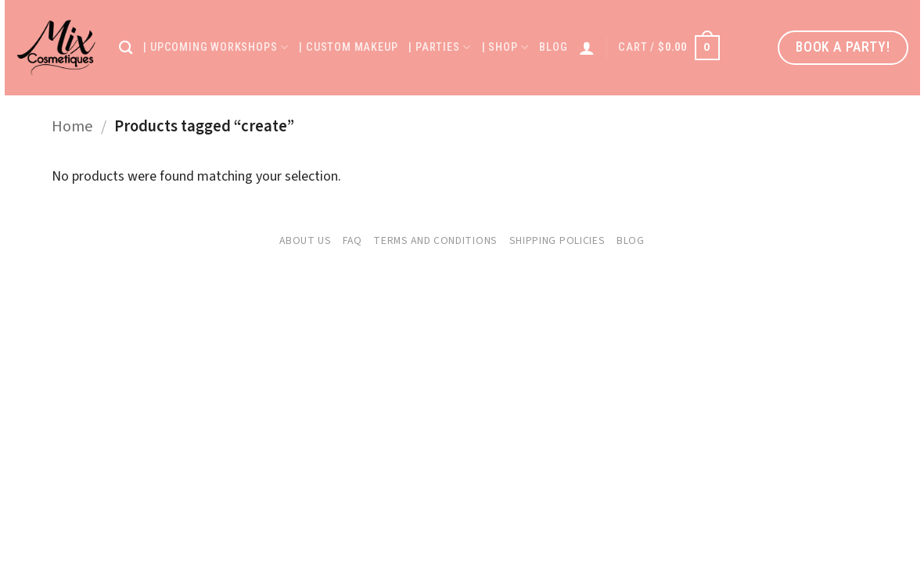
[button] (669, 48)
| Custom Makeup (348, 47)
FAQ (352, 241)
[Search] (126, 48)
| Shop (505, 47)
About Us (306, 241)
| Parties (439, 47)
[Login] (587, 48)
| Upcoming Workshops (216, 47)
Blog (553, 47)
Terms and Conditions (435, 241)
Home (72, 126)
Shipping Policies (557, 241)
